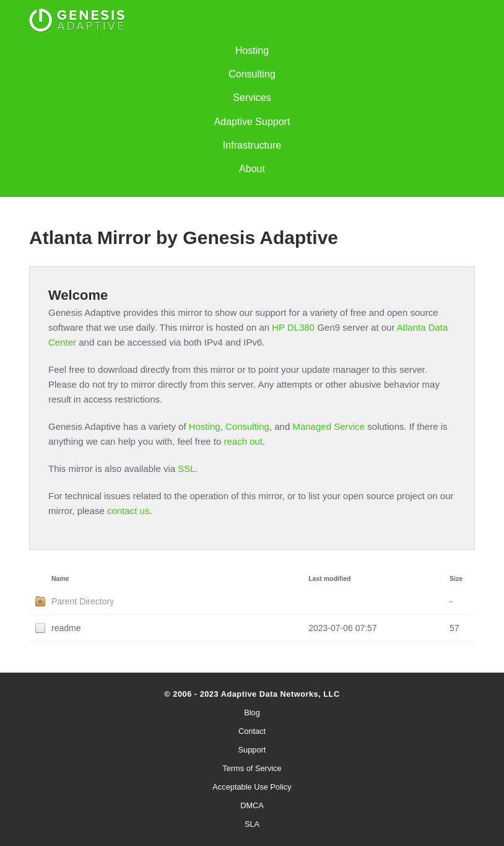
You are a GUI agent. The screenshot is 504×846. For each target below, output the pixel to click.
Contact (252, 731)
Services (252, 98)
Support (252, 750)
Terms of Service (252, 768)
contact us (128, 511)
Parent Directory (83, 601)
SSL (186, 469)
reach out (244, 441)
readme (66, 628)
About (252, 169)
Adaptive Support (252, 122)
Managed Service (328, 426)
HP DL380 (293, 327)
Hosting (252, 50)
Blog (252, 713)
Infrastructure (252, 145)
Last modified (329, 578)
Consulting (252, 74)
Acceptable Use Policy (252, 787)
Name (60, 578)
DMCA (252, 805)
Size (456, 578)
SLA (252, 824)
